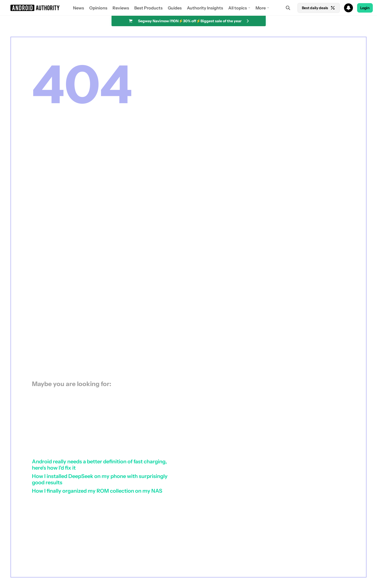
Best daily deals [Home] (319, 8)
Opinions (98, 8)
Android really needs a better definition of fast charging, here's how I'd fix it (99, 465)
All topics (238, 8)
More (261, 8)
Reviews (121, 8)
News (79, 8)
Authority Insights (205, 8)
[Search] (288, 8)
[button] (188, 8)
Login (365, 8)
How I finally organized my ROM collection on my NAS (97, 491)
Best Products (148, 8)
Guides (175, 8)
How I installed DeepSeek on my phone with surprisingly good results (100, 479)
